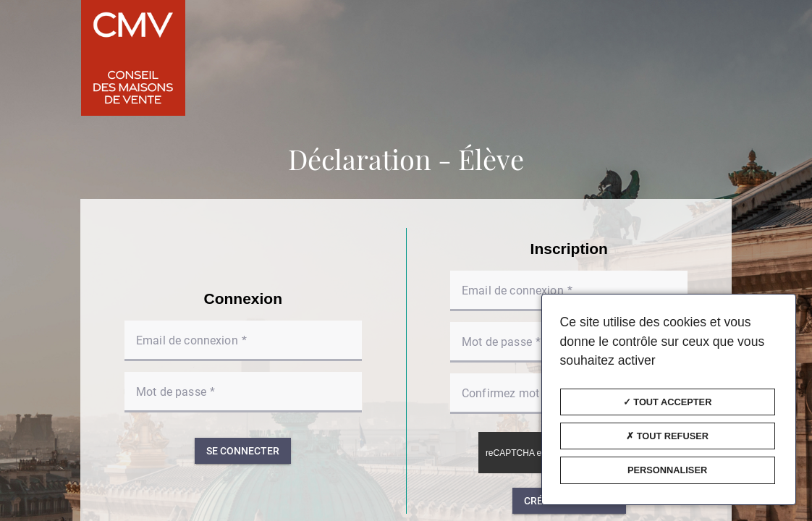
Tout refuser (667, 436)
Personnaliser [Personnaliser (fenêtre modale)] (667, 470)
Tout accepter (668, 402)
